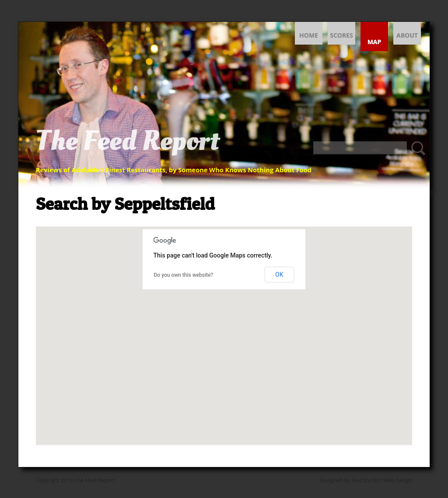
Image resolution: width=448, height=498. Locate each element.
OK (279, 275)
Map (374, 42)
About (407, 35)
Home (309, 35)
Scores (341, 35)
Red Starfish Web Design (382, 480)
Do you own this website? (184, 275)
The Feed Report (128, 141)
